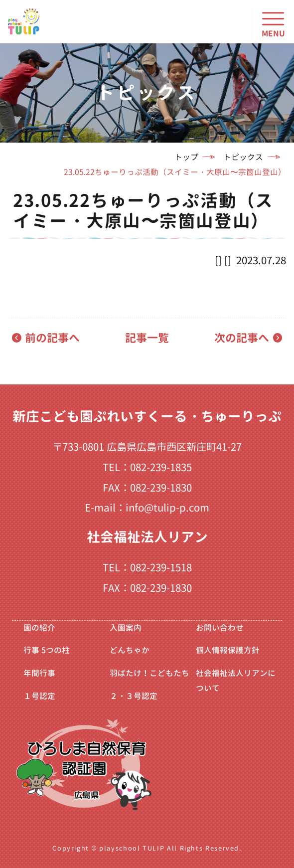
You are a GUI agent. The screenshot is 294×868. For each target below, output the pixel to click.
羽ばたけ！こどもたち (149, 673)
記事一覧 (147, 338)
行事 (47, 650)
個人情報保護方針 (228, 650)
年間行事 (39, 673)
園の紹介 (39, 628)
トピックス (243, 157)
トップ (186, 157)
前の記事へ (52, 338)
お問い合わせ (220, 628)
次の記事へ (242, 338)
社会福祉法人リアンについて (236, 681)
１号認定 (39, 696)
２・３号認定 (134, 696)
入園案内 (126, 628)
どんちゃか (130, 650)
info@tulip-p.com (167, 508)
